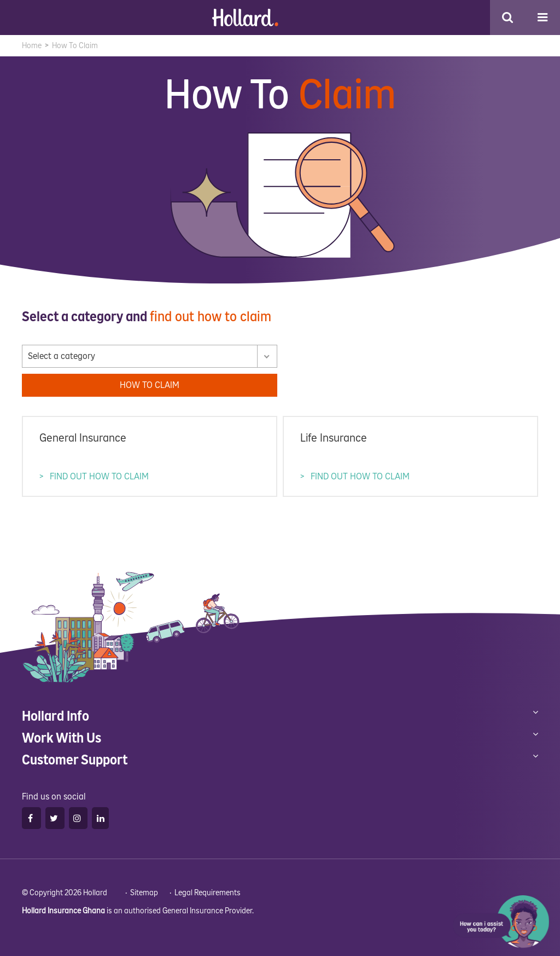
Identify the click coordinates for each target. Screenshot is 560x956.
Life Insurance (334, 438)
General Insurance (83, 438)
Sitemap (144, 892)
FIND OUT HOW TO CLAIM (99, 475)
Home (32, 46)
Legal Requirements (208, 892)
